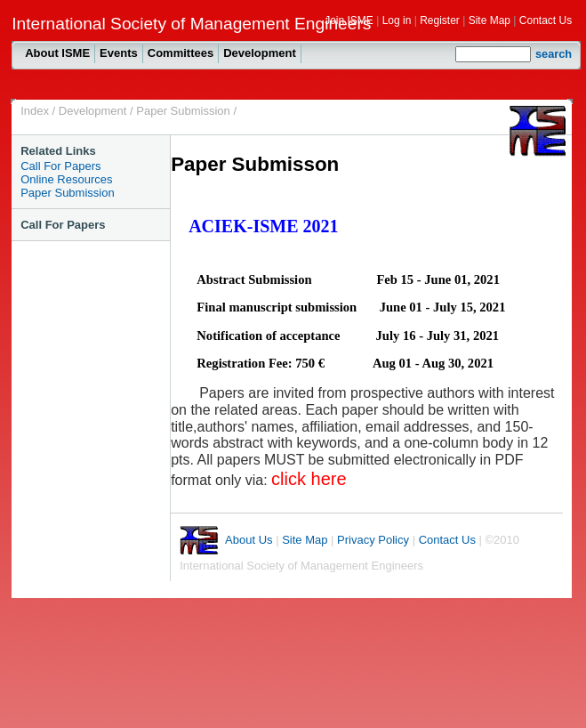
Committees (181, 53)
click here (309, 479)
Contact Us (546, 20)
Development (260, 53)
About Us (249, 540)
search (554, 54)
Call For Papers (60, 166)
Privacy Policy (373, 540)
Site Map (490, 20)
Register (440, 20)
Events (119, 53)
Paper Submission (183, 111)
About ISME (57, 53)
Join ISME (349, 20)
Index (35, 111)
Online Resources (66, 179)
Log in (397, 20)
